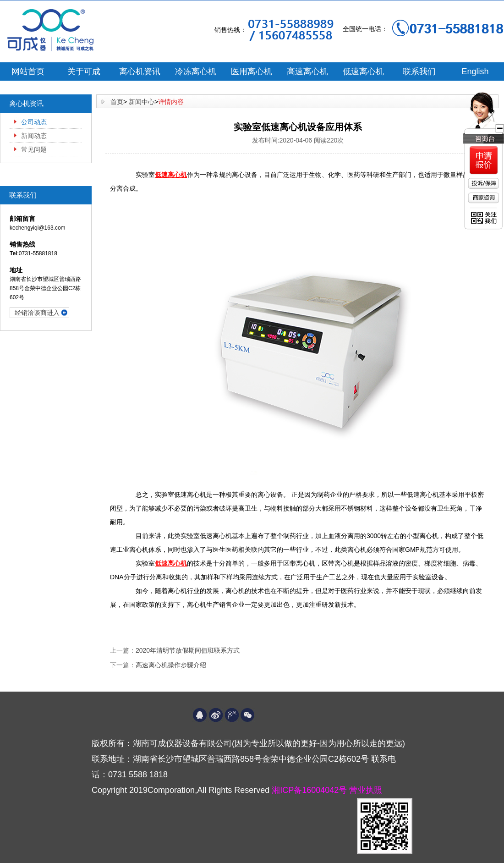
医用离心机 (252, 71)
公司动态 (34, 122)
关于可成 (84, 71)
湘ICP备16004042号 (310, 790)
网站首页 (28, 71)
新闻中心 (142, 102)
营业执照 (366, 790)
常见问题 (34, 149)
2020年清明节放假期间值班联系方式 (188, 650)
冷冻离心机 (196, 71)
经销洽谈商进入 (37, 313)
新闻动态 (34, 136)
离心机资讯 (140, 71)
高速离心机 (307, 71)
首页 (117, 102)
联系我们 (419, 71)
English (475, 71)
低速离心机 (363, 71)
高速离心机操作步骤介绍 (171, 665)
